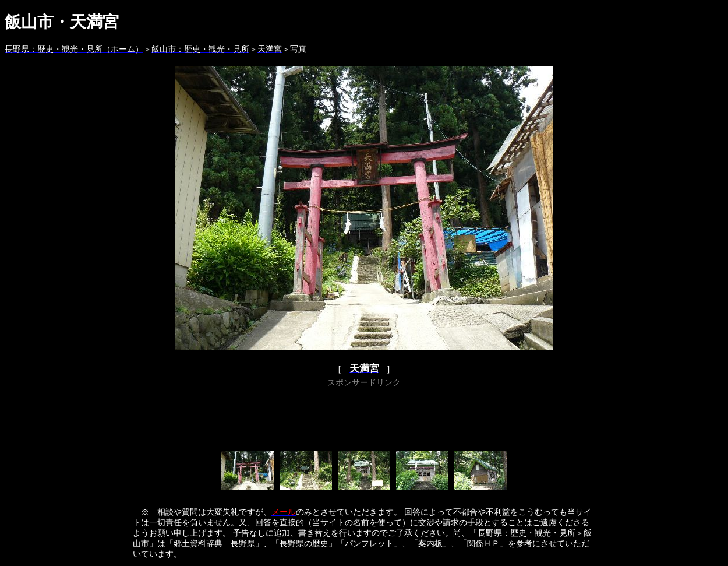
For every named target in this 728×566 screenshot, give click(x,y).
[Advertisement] (364, 417)
